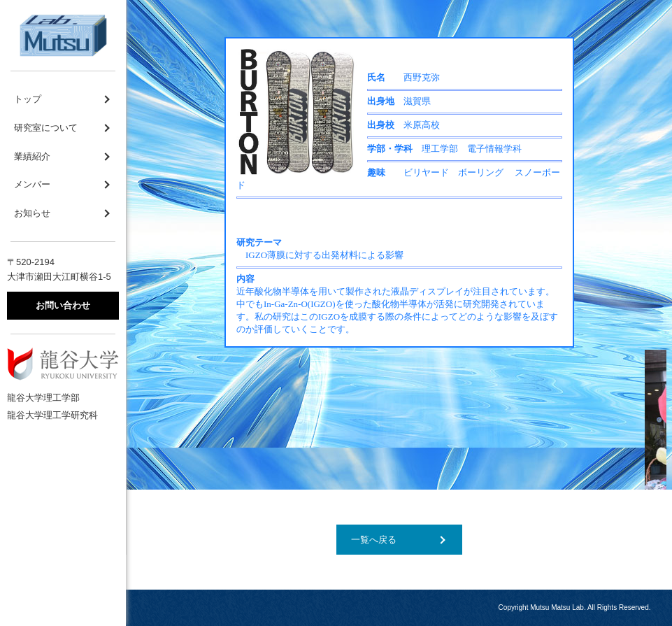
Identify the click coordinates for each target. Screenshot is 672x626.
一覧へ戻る (374, 540)
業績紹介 (32, 156)
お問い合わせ (63, 305)
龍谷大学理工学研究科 (52, 415)
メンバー (32, 184)
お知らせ (32, 213)
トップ (28, 99)
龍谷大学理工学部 (43, 398)
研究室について (46, 128)
